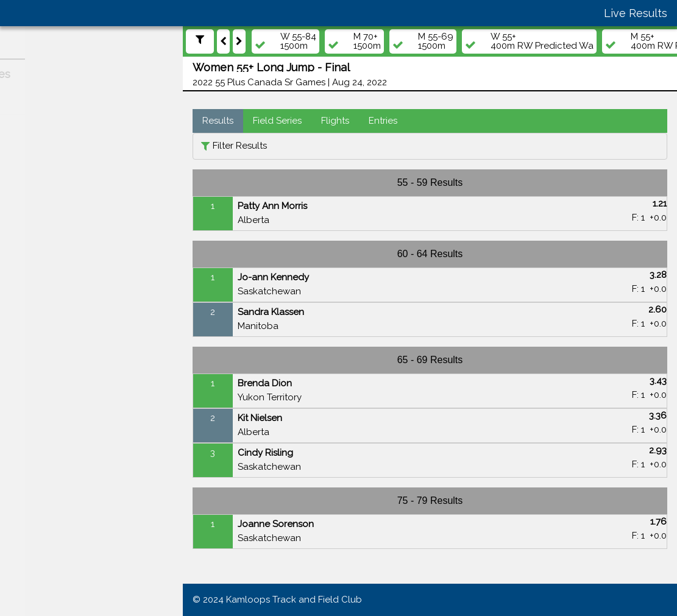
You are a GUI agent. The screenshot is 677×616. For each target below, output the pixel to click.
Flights (335, 121)
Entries (383, 121)
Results (218, 121)
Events (31, 191)
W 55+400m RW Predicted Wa (542, 41)
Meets (30, 168)
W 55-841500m (298, 41)
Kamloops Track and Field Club (294, 600)
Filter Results (240, 146)
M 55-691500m (436, 41)
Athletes (34, 214)
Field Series (277, 121)
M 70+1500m (367, 41)
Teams (30, 238)
